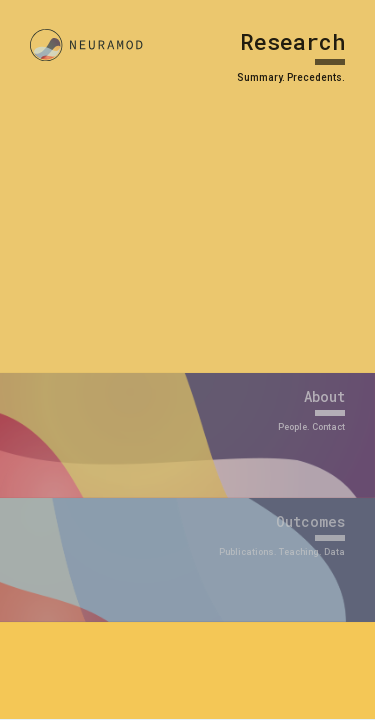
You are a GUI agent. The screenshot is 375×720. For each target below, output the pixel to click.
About (324, 396)
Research (292, 41)
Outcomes (310, 521)
